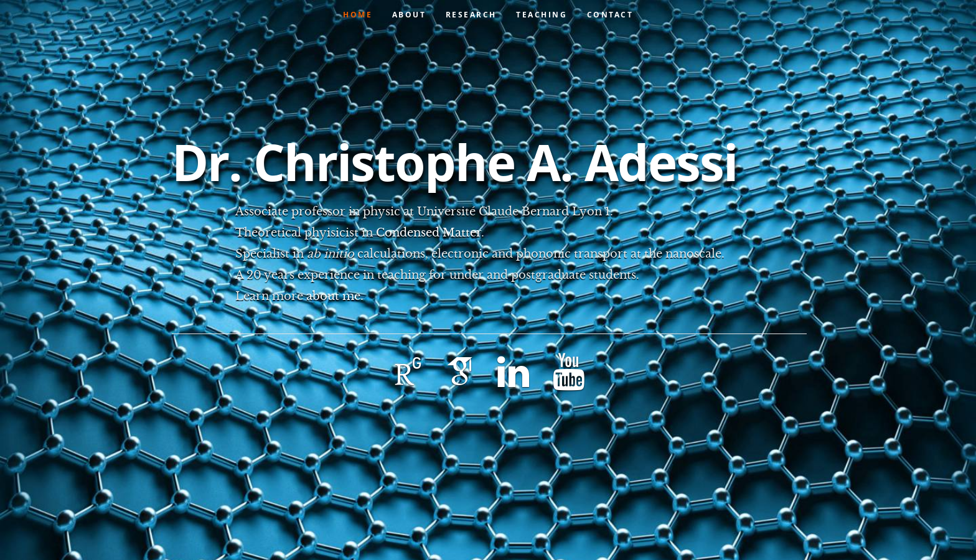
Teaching (542, 15)
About (409, 15)
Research (471, 15)
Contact (610, 15)
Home (358, 15)
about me (333, 296)
